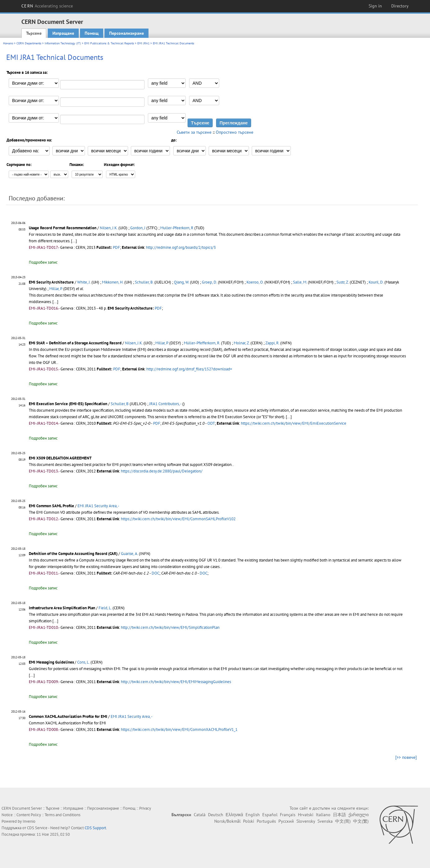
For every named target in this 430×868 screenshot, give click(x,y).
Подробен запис (43, 262)
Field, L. (105, 608)
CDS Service (37, 828)
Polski (249, 821)
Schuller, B (120, 404)
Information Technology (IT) (63, 43)
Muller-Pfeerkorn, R (177, 228)
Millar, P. (56, 289)
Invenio (29, 821)
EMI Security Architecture (51, 282)
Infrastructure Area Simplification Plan (62, 608)
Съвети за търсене (194, 132)
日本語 (339, 815)
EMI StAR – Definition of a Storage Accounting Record (75, 343)
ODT (211, 423)
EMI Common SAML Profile (51, 506)
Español (270, 815)
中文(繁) (361, 821)
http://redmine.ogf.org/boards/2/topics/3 (181, 247)
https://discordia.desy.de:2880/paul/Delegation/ (162, 471)
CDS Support (95, 828)
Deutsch (216, 815)
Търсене (34, 33)
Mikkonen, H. (113, 282)
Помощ (92, 33)
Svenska (325, 821)
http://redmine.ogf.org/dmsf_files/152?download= (189, 369)
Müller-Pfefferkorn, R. (202, 343)
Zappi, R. (272, 343)
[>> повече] (406, 757)
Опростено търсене (235, 132)
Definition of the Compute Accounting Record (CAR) (73, 554)
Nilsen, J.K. (109, 228)
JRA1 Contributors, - (165, 404)
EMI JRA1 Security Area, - (98, 506)
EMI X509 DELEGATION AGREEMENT (60, 458)
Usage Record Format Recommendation (63, 228)
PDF (116, 247)
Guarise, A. (129, 554)
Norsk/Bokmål (227, 821)
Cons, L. (83, 662)
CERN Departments (29, 43)
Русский (286, 821)
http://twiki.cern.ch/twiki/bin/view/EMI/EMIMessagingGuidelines (176, 682)
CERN (47, 6)
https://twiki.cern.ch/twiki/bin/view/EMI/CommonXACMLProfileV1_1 (179, 729)
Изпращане (63, 33)
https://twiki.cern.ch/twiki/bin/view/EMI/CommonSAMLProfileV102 (178, 519)
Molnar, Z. (242, 343)
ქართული (359, 815)
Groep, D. (209, 282)
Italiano (323, 815)
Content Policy (29, 815)
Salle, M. (300, 282)
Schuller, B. (144, 282)
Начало (8, 43)
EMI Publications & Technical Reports (109, 43)
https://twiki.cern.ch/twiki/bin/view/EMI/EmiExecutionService (294, 423)
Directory (400, 6)
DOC (155, 573)
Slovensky (306, 821)
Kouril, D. (376, 282)
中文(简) (343, 821)
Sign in (375, 6)
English (253, 815)
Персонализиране (126, 33)
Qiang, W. (182, 282)
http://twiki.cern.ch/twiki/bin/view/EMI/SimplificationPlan (170, 627)
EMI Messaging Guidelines (52, 662)
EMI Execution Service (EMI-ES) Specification (69, 404)
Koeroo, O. (255, 282)
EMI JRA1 (143, 43)
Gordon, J (138, 228)
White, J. (84, 282)
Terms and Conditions (62, 815)
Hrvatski (306, 815)
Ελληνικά (234, 815)
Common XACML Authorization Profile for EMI (68, 716)
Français (288, 815)
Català (200, 815)
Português (266, 821)
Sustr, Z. (343, 282)
